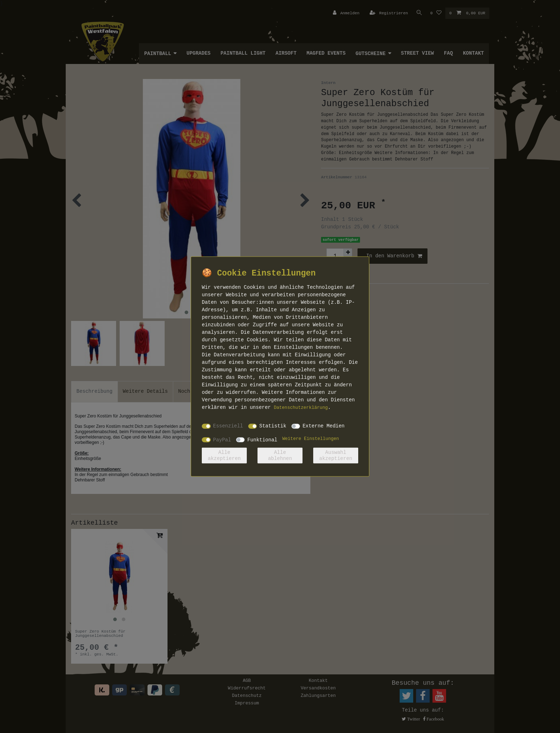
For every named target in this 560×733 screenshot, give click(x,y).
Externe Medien (324, 426)
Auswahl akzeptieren (336, 455)
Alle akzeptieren (224, 455)
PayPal (222, 440)
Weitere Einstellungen (311, 439)
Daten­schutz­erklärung (301, 407)
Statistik (273, 426)
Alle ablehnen (280, 455)
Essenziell (228, 426)
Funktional (262, 440)
